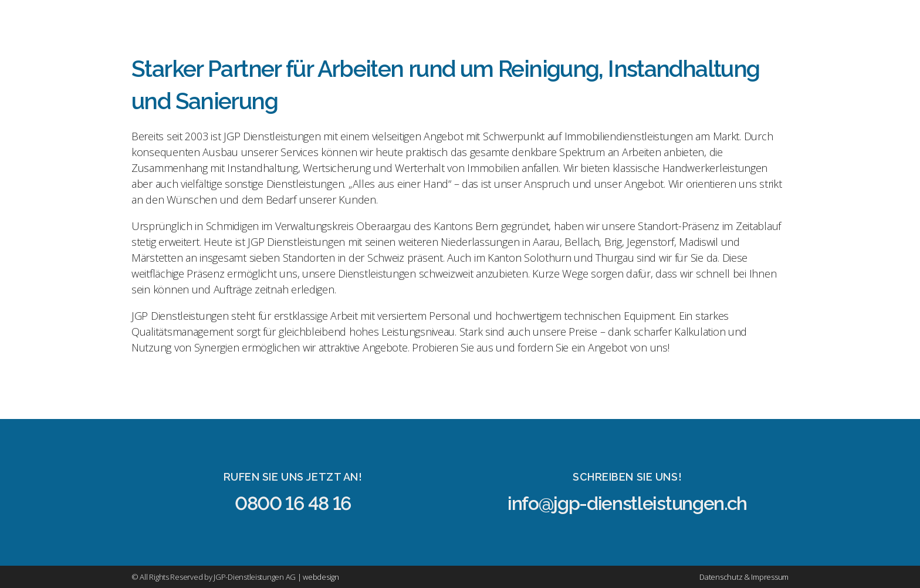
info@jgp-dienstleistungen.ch (627, 503)
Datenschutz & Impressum (744, 577)
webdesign (321, 577)
